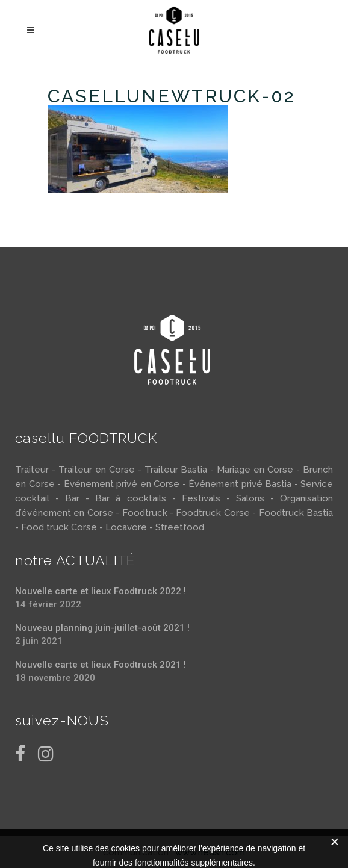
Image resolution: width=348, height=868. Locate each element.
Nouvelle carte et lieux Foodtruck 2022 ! (101, 591)
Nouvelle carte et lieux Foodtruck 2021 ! (101, 665)
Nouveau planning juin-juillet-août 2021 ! (102, 628)
